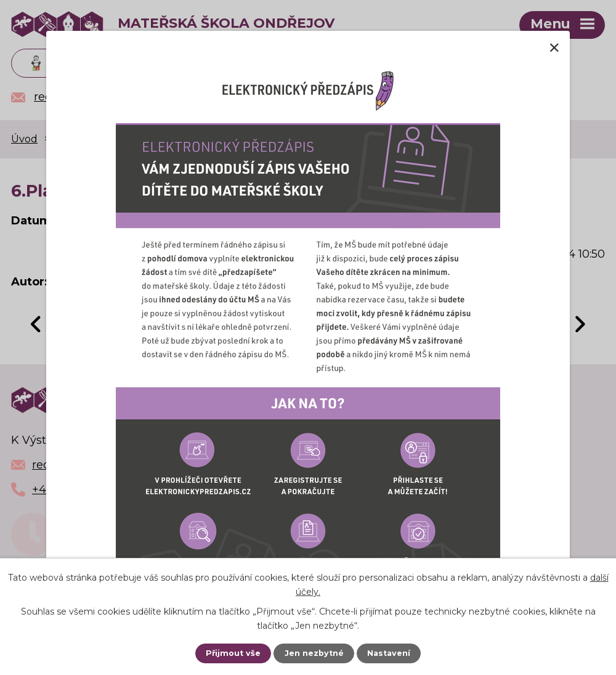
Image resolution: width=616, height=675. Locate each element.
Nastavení (389, 653)
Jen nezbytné (314, 653)
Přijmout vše (233, 653)
